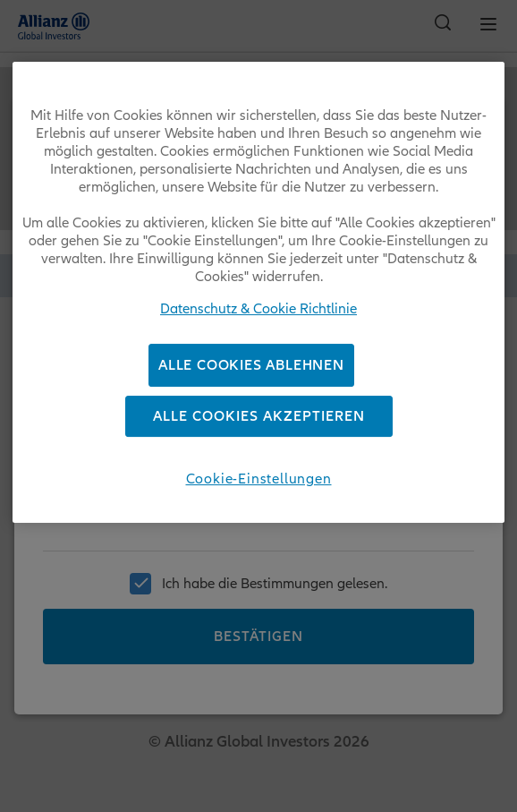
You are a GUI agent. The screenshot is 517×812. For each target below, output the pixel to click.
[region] (258, 292)
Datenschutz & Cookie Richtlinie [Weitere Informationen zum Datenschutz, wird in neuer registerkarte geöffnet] (258, 309)
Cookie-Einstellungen (259, 480)
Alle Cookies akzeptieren (259, 417)
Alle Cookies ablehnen (251, 365)
